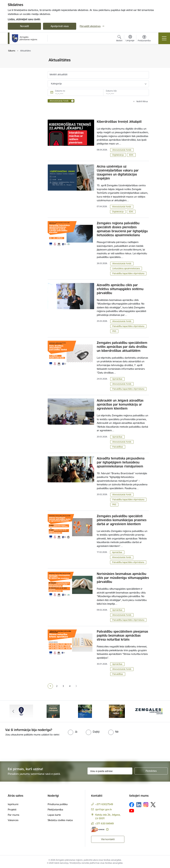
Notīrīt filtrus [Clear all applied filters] (142, 101)
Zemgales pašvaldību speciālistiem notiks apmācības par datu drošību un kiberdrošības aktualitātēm (122, 347)
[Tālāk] (157, 711)
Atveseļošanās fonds (122, 150)
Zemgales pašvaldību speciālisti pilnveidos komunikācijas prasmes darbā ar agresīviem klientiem (122, 520)
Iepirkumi (13, 804)
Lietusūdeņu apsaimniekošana (126, 268)
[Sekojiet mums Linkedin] (139, 805)
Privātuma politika (58, 804)
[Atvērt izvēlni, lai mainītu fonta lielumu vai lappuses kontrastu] (144, 39)
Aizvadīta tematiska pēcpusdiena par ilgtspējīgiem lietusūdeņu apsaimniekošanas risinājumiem (121, 462)
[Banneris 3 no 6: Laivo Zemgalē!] (85, 711)
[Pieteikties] (151, 771)
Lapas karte (54, 815)
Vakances (13, 820)
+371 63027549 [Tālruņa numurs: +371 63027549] (104, 804)
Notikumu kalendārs (23, 72)
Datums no (60, 91)
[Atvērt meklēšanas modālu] (119, 39)
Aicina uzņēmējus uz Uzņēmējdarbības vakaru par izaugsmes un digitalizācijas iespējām (118, 172)
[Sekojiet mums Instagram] (146, 805)
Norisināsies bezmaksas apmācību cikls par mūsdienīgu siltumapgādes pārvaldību (123, 578)
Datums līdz (111, 91)
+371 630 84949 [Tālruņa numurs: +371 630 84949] (104, 823)
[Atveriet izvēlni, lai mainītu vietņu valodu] (130, 39)
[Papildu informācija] (107, 829)
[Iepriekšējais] (13, 711)
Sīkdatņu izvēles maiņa (60, 820)
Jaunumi (16, 60)
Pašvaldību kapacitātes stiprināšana (128, 273)
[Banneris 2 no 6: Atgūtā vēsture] (53, 711)
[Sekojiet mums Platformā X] (153, 805)
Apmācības (117, 379)
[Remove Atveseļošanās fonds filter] (72, 101)
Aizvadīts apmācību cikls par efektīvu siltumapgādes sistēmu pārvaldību (120, 289)
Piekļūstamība (55, 810)
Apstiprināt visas (60, 26)
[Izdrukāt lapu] (158, 59)
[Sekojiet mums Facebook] (132, 805)
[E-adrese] (98, 829)
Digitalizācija (118, 155)
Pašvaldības (118, 447)
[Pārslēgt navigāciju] (164, 38)
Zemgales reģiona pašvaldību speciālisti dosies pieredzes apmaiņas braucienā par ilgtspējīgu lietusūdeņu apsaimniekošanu (122, 229)
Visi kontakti (108, 839)
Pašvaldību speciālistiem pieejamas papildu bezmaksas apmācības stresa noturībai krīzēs (122, 635)
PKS (114, 331)
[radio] (73, 732)
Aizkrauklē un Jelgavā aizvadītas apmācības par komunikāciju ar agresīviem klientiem (120, 404)
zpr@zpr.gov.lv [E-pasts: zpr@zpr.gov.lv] (104, 809)
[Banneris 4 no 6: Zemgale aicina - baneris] (117, 711)
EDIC (131, 155)
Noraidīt (24, 26)
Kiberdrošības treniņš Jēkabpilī (119, 122)
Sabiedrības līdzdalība (23, 66)
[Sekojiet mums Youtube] (132, 811)
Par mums (14, 815)
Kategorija (56, 84)
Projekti (12, 810)
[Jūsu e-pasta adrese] (110, 771)
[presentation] (28, 749)
